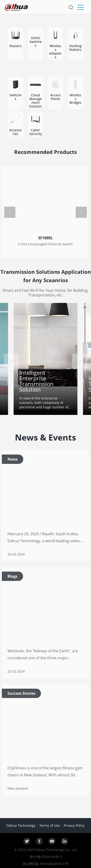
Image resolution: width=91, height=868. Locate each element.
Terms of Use (50, 825)
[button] (10, 212)
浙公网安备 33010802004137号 (46, 864)
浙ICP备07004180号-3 (46, 857)
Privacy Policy (74, 825)
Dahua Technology (21, 825)
